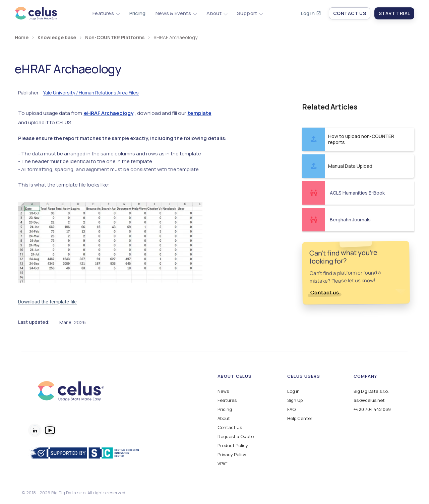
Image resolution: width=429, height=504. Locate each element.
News (223, 391)
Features (227, 400)
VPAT (222, 464)
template (200, 113)
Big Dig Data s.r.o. (371, 391)
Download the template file (47, 302)
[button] (106, 13)
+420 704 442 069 (372, 409)
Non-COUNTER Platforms (115, 38)
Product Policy (233, 446)
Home (22, 38)
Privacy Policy (232, 455)
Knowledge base (57, 38)
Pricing (137, 13)
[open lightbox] (110, 242)
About (224, 418)
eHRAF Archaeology (109, 113)
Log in (308, 13)
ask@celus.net (369, 400)
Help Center (300, 418)
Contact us (325, 293)
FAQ (291, 409)
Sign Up (295, 400)
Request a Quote (236, 437)
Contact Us (230, 427)
